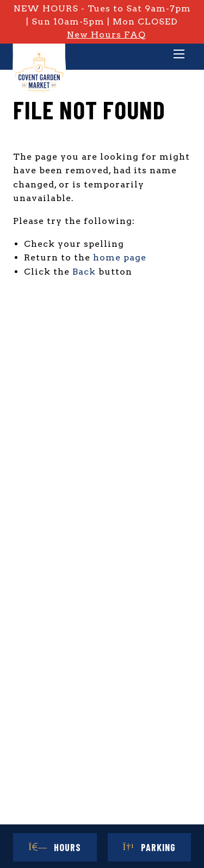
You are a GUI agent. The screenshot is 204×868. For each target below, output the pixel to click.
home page (120, 257)
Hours (55, 847)
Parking (149, 847)
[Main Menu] (179, 55)
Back (84, 272)
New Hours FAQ (106, 35)
